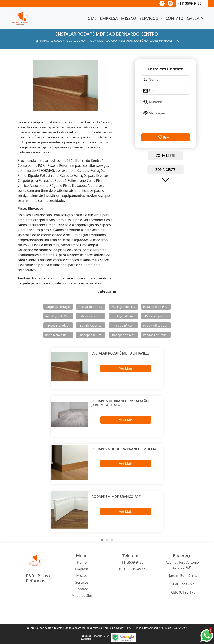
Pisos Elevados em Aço (92, 325)
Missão (129, 18)
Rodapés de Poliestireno (157, 335)
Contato (175, 18)
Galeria (195, 18)
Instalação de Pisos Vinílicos (59, 316)
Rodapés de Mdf (123, 335)
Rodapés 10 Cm (91, 335)
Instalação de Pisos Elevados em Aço (157, 307)
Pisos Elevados (58, 325)
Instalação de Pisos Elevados (124, 307)
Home (91, 18)
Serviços (149, 18)
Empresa (109, 18)
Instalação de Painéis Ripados (92, 307)
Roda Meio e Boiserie (59, 335)
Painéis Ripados (156, 316)
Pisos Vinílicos (123, 325)
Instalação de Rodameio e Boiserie (92, 316)
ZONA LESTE (166, 155)
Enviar (168, 138)
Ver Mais (126, 368)
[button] (102, 540)
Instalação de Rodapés (124, 316)
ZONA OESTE (166, 170)
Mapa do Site (82, 596)
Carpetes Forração (58, 307)
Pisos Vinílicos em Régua (157, 325)
